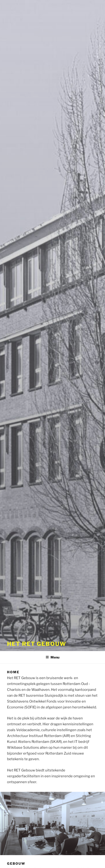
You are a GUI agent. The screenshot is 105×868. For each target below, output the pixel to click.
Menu (52, 657)
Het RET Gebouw (37, 644)
